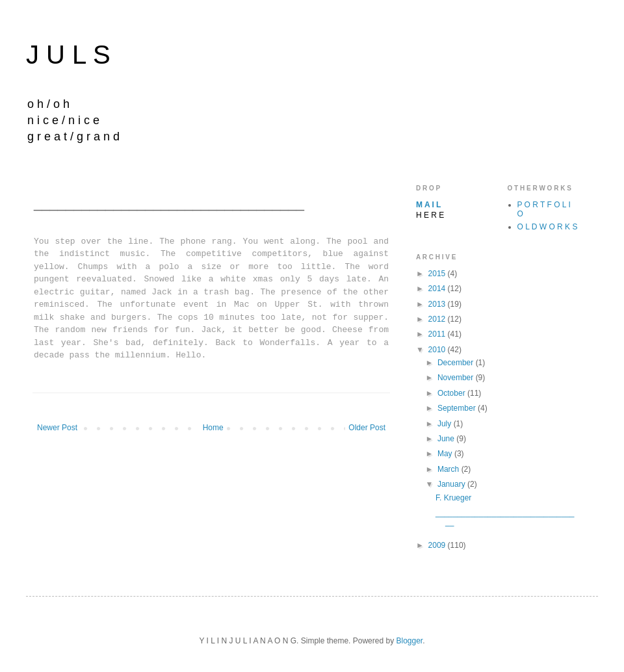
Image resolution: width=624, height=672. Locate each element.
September (458, 408)
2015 (438, 274)
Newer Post (57, 428)
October (452, 393)
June (447, 439)
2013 (438, 304)
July (446, 424)
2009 (438, 545)
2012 (438, 319)
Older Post (367, 428)
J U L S (68, 55)
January (452, 484)
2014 (438, 289)
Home (213, 428)
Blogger (409, 641)
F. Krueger (453, 498)
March (449, 469)
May (446, 454)
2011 (438, 334)
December (457, 363)
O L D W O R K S (548, 227)
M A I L (428, 205)
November (457, 378)
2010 (438, 350)
